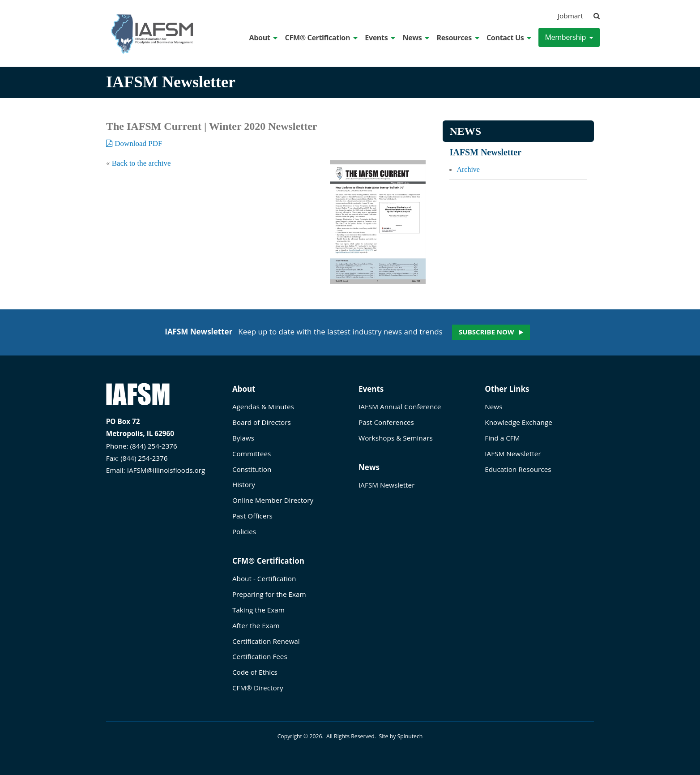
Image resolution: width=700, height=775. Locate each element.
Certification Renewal (266, 641)
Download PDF (134, 143)
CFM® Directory (258, 688)
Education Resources (518, 469)
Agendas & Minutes (263, 407)
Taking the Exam (258, 610)
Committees (252, 454)
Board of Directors (262, 422)
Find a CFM (502, 438)
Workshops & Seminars (396, 438)
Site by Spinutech (401, 736)
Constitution (252, 469)
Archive (468, 169)
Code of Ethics (255, 672)
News (416, 38)
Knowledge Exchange (518, 422)
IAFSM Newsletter (485, 152)
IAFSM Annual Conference (400, 407)
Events (380, 38)
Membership (569, 37)
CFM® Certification (322, 38)
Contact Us (509, 38)
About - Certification (264, 578)
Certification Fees (260, 656)
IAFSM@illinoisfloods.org (166, 470)
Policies (244, 531)
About (264, 38)
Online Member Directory (273, 500)
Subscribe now (486, 332)
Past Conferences (386, 422)
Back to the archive (141, 163)
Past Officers (252, 516)
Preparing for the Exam (269, 594)
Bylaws (243, 438)
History (244, 484)
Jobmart (570, 16)
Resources (458, 38)
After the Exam (256, 625)
